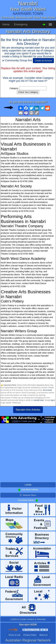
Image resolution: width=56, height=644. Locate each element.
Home (6, 24)
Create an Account (43, 61)
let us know (47, 390)
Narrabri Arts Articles (28, 410)
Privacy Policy (30, 635)
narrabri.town (39, 400)
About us (43, 635)
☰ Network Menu (28, 495)
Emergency (21, 24)
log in (53, 400)
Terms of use (14, 635)
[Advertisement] (28, 454)
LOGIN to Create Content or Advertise (28, 619)
